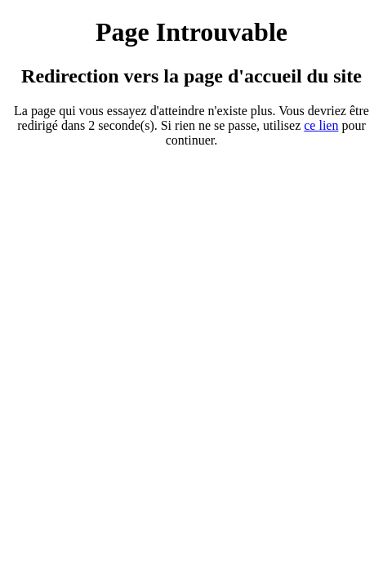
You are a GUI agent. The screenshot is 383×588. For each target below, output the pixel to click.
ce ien (321, 125)
